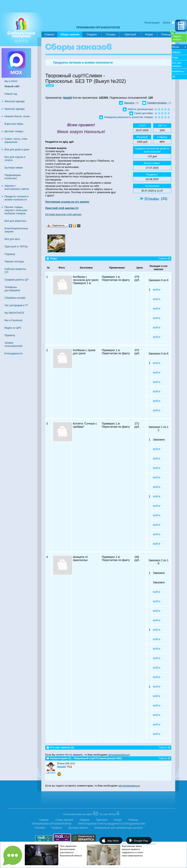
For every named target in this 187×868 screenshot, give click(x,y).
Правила (10, 335)
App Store (113, 841)
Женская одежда (15, 101)
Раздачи (92, 34)
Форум (149, 34)
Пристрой (130, 34)
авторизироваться (119, 755)
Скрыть (163, 258)
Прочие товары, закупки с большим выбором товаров (16, 210)
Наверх (176, 52)
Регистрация (152, 23)
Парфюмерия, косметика (13, 177)
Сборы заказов (70, 35)
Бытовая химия (14, 168)
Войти (167, 23)
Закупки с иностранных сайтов (17, 187)
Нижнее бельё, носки (17, 116)
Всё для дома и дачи (17, 149)
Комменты (178, 71)
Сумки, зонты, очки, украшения (16, 140)
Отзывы (111, 34)
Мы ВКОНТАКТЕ (14, 313)
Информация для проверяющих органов (118, 828)
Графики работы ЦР (16, 280)
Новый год (11, 94)
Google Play (141, 841)
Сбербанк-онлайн (15, 298)
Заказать (129, 103)
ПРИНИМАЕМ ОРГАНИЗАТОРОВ (98, 27)
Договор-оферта (78, 828)
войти (157, 290)
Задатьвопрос (177, 38)
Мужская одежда (15, 109)
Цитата (51, 773)
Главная (49, 34)
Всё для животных (15, 221)
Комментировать (157, 103)
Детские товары (14, 131)
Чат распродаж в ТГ (16, 305)
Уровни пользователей (13, 344)
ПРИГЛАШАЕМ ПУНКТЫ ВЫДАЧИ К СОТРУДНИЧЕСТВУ (112, 824)
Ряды (175, 58)
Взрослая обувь (14, 124)
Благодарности (13, 353)
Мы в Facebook (13, 320)
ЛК (174, 77)
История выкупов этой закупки (63, 214)
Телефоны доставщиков (12, 289)
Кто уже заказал (177, 64)
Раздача (85, 820)
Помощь (168, 34)
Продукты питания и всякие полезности (17, 198)
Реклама (40, 828)
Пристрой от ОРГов (16, 246)
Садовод (10, 254)
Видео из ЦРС (13, 328)
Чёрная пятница (14, 261)
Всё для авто (12, 239)
